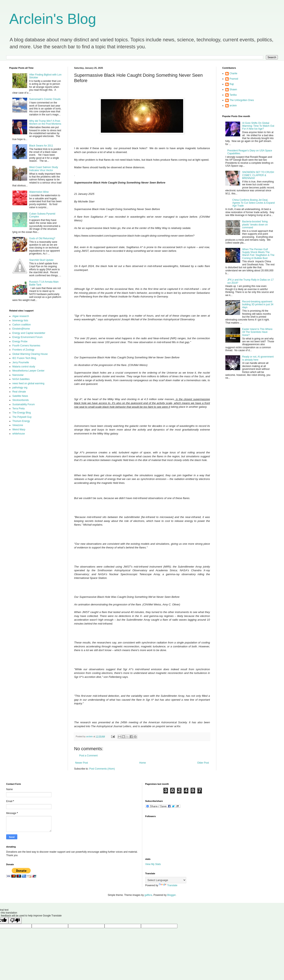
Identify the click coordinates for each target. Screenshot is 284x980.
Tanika (233, 95)
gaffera (148, 895)
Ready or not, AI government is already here (258, 358)
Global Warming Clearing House (30, 354)
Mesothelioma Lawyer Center (28, 371)
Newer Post (81, 763)
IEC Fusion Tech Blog (24, 358)
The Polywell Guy (22, 417)
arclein (233, 106)
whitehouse (19, 434)
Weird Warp (19, 430)
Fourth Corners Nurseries (26, 346)
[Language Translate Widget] (166, 880)
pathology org (20, 388)
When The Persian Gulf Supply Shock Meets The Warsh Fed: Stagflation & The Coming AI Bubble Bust (258, 254)
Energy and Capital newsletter (29, 333)
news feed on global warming (28, 383)
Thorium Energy (21, 421)
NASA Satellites (21, 379)
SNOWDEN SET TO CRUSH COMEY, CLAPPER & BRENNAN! (258, 175)
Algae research (21, 316)
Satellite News (20, 396)
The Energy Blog (22, 413)
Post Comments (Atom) (102, 769)
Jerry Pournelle (21, 362)
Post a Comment (88, 756)
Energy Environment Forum (27, 337)
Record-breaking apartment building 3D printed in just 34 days (258, 305)
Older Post (203, 763)
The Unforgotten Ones (242, 100)
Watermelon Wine (39, 192)
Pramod (234, 79)
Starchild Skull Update (41, 260)
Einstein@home (21, 329)
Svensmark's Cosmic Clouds (45, 99)
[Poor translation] (15, 920)
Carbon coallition (22, 325)
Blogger (172, 895)
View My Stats (153, 864)
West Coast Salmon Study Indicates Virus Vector (44, 169)
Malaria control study (24, 367)
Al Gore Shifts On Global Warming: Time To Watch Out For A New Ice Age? (258, 126)
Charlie (233, 73)
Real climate (19, 392)
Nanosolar (18, 375)
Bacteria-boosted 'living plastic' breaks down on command (255, 225)
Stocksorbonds (20, 400)
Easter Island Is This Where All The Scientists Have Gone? (257, 332)
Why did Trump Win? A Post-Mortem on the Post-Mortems (45, 122)
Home (143, 763)
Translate (168, 885)
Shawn (233, 89)
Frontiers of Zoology (23, 350)
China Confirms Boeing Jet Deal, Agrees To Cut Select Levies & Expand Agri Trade (254, 203)
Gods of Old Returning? (42, 238)
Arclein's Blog (53, 19)
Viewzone (18, 425)
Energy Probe (20, 341)
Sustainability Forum (24, 404)
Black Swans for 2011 (41, 146)
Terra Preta (18, 409)
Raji (232, 84)
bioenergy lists (20, 320)
